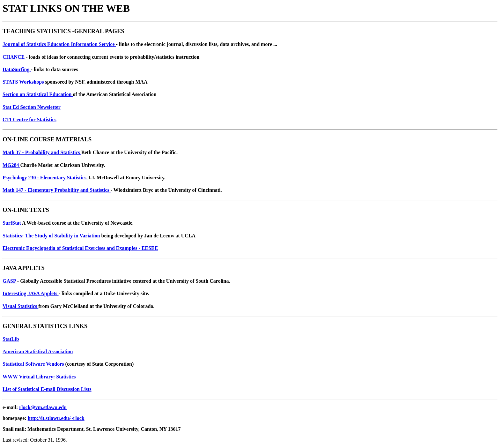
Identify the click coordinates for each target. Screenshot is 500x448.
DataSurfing (17, 69)
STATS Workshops (23, 82)
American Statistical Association (38, 351)
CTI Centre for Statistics (29, 119)
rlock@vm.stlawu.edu (43, 407)
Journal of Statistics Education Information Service (59, 44)
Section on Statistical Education (38, 94)
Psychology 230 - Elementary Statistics (45, 178)
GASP (10, 281)
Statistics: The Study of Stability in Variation (52, 236)
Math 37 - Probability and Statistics (42, 152)
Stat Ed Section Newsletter (32, 107)
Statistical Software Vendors (34, 364)
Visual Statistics (20, 306)
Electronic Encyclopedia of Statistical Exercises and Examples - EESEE (80, 248)
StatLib (11, 339)
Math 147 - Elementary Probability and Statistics (57, 190)
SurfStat (12, 223)
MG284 (11, 165)
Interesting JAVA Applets (31, 293)
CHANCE (14, 57)
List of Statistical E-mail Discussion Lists (47, 389)
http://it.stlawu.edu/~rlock (56, 418)
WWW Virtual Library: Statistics (39, 377)
